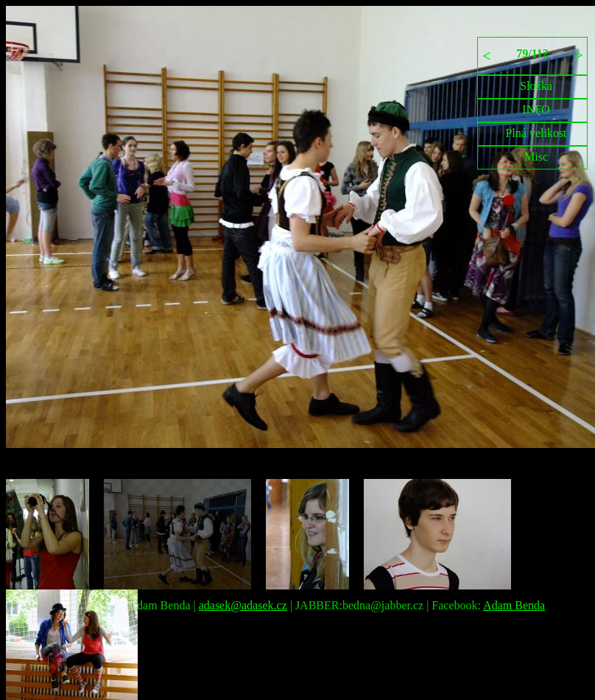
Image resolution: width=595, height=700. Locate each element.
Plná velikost (536, 133)
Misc (536, 157)
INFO (536, 109)
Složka (536, 86)
